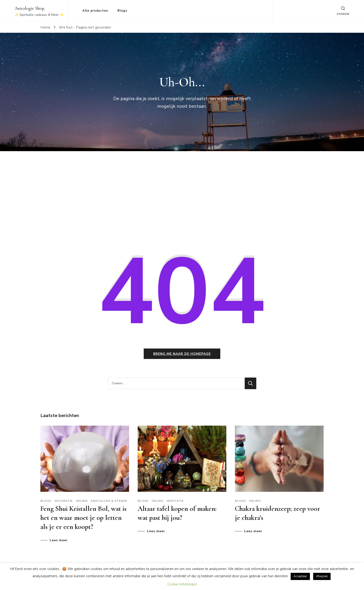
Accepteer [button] (300, 576)
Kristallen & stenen (109, 501)
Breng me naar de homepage (182, 354)
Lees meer (59, 540)
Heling (82, 501)
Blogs (122, 11)
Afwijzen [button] (322, 576)
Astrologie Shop (29, 8)
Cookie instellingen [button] (182, 584)
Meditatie (175, 501)
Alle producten (95, 11)
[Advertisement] (182, 199)
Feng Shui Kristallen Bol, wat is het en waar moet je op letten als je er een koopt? (83, 518)
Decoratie (64, 501)
